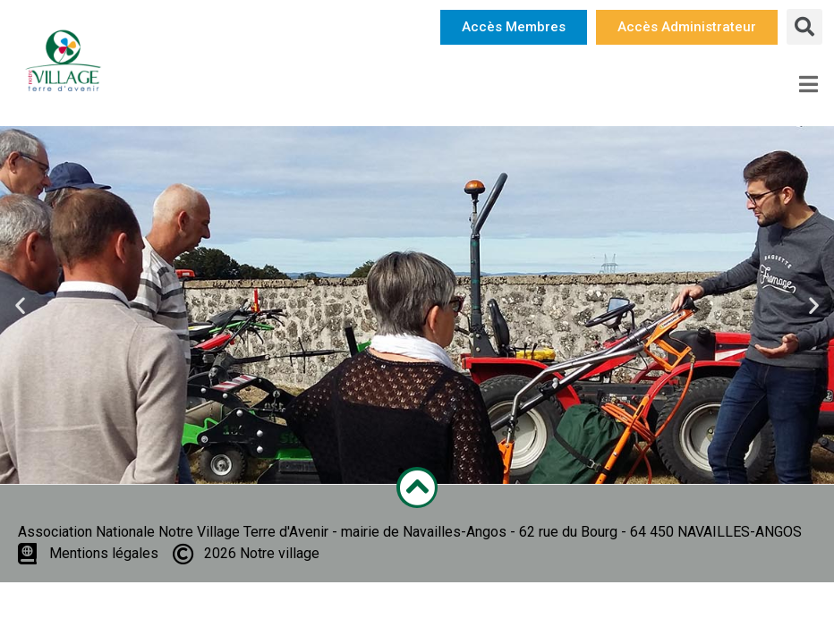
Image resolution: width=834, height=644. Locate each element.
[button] (514, 27)
